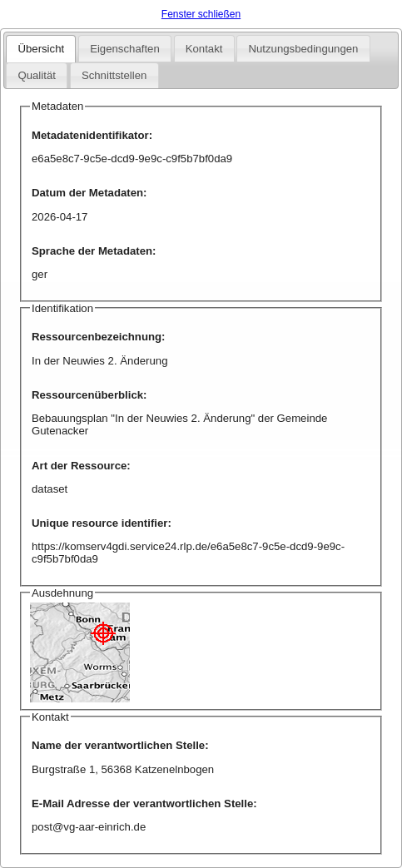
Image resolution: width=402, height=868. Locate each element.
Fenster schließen (201, 14)
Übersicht (41, 49)
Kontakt (204, 49)
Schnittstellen (114, 75)
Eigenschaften (125, 49)
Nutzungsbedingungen (303, 49)
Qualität (36, 75)
